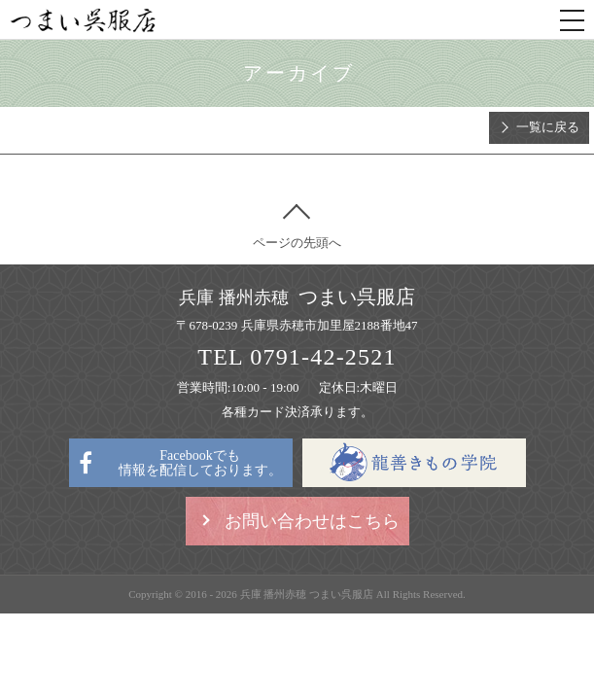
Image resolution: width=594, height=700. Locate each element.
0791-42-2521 (323, 357)
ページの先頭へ (297, 243)
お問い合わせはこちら (312, 521)
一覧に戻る (548, 127)
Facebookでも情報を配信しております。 (200, 463)
